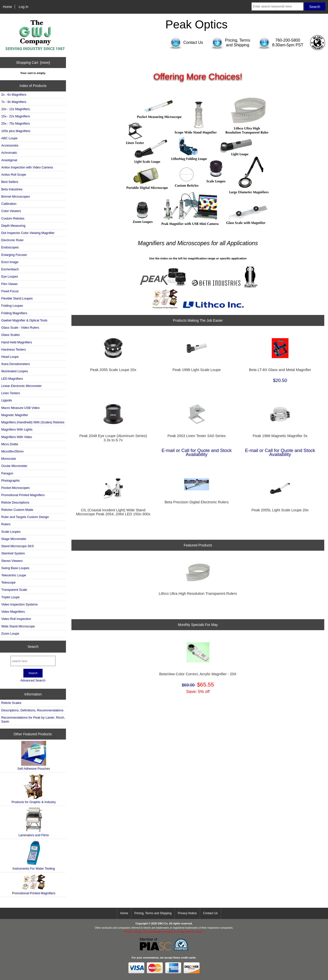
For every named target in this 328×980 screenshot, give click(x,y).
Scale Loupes (11, 532)
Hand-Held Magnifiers (17, 342)
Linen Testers (11, 393)
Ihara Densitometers (16, 364)
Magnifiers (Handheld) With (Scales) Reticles (33, 422)
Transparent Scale (14, 590)
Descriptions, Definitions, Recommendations (32, 710)
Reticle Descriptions (15, 502)
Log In (24, 7)
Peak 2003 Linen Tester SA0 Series (197, 436)
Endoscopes (10, 247)
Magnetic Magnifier (15, 415)
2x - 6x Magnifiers (14, 95)
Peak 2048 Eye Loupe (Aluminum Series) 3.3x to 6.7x (113, 438)
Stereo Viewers (12, 561)
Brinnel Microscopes (16, 196)
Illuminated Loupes (15, 371)
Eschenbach (10, 269)
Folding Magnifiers (14, 313)
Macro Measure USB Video (20, 408)
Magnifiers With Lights (17, 429)
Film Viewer (9, 284)
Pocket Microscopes (15, 488)
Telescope (8, 582)
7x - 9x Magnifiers (14, 102)
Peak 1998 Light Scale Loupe (197, 370)
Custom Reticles (13, 218)
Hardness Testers (14, 349)
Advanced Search (33, 680)
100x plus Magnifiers (16, 131)
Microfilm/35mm (12, 451)
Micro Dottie (10, 444)
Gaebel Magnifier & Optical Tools (24, 320)
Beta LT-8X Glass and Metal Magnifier (280, 370)
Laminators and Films (34, 822)
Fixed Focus (10, 291)
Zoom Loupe (10, 634)
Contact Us (210, 913)
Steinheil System (13, 553)
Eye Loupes (10, 276)
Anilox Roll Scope (14, 175)
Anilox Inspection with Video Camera (27, 167)
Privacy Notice (187, 913)
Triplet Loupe (10, 597)
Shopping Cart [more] (33, 63)
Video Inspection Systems (19, 604)
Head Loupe (10, 357)
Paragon (7, 473)
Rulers (6, 524)
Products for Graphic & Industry (34, 789)
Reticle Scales (11, 703)
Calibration (9, 204)
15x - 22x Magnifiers (16, 116)
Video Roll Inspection (16, 619)
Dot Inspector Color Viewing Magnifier (28, 233)
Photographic (11, 481)
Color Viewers (11, 211)
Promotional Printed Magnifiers (23, 495)
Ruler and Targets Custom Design (25, 517)
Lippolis (7, 400)
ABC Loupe (9, 138)
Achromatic (9, 153)
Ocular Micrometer (14, 466)
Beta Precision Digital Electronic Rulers (196, 502)
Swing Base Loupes (15, 568)
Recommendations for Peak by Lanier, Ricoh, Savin (33, 719)
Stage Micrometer (14, 539)
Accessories (10, 145)
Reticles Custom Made (17, 510)
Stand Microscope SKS (18, 546)
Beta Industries (12, 189)
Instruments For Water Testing (34, 855)
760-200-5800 (288, 40)
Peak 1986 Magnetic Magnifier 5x (280, 436)
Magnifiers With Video (17, 437)
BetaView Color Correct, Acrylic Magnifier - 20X (198, 674)
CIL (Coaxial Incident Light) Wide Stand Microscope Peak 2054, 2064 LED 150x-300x (113, 512)
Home (7, 7)
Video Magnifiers (13, 612)
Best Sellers (10, 182)
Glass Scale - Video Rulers (20, 328)
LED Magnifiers (12, 379)
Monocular (9, 459)
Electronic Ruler (12, 240)
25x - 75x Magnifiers (16, 123)
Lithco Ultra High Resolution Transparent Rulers (198, 594)
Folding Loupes (12, 306)
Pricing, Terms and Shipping (153, 913)
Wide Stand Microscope (18, 626)
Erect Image (10, 262)
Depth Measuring (13, 226)
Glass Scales (10, 335)
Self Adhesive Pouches (34, 756)
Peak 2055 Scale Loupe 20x (113, 370)
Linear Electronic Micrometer (21, 386)
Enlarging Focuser (14, 255)
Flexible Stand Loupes (17, 298)
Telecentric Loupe (14, 575)
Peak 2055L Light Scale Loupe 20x (280, 510)
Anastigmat (9, 160)
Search (33, 647)
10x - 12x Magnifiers (16, 109)
